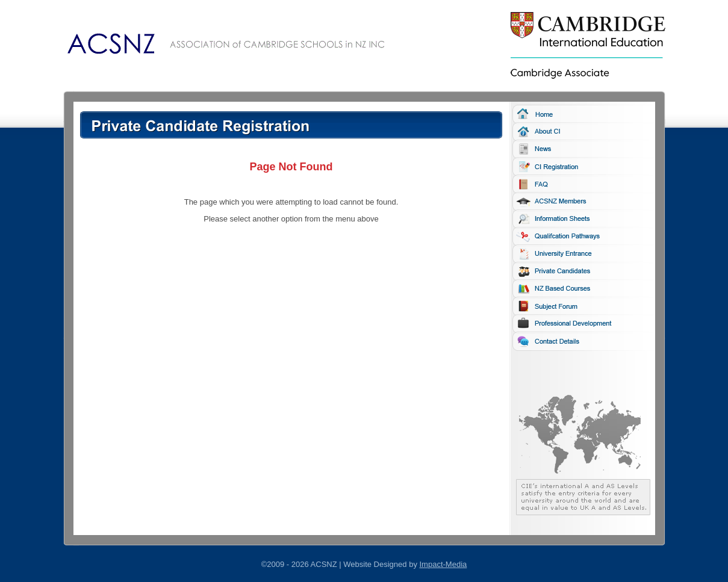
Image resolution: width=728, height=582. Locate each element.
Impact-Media (443, 564)
